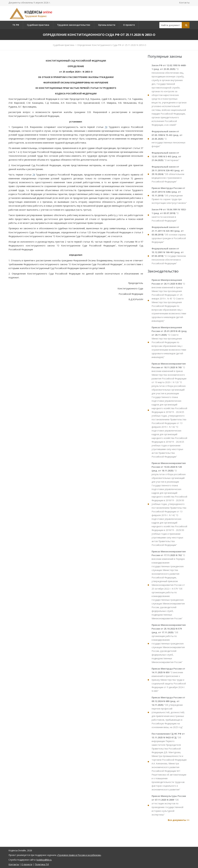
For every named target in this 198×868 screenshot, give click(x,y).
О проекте (129, 25)
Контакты (184, 3)
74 (106, 127)
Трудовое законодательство (74, 25)
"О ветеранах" (166, 156)
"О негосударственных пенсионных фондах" (168, 139)
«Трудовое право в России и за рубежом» (79, 855)
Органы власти (107, 25)
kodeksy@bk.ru (44, 860)
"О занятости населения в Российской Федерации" (169, 215)
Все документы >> (179, 820)
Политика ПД (42, 864)
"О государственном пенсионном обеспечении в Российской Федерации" (169, 256)
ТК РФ (16, 25)
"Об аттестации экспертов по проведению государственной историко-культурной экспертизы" (169, 805)
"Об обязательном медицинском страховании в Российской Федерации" (168, 174)
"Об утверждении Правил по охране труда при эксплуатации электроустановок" (169, 195)
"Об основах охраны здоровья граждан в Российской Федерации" (169, 235)
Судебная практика (38, 25)
